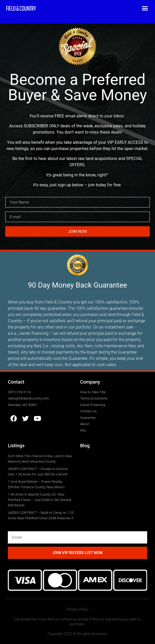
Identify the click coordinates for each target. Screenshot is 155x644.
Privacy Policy (77, 609)
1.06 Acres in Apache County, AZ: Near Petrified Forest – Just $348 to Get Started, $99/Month (40, 500)
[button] (145, 8)
